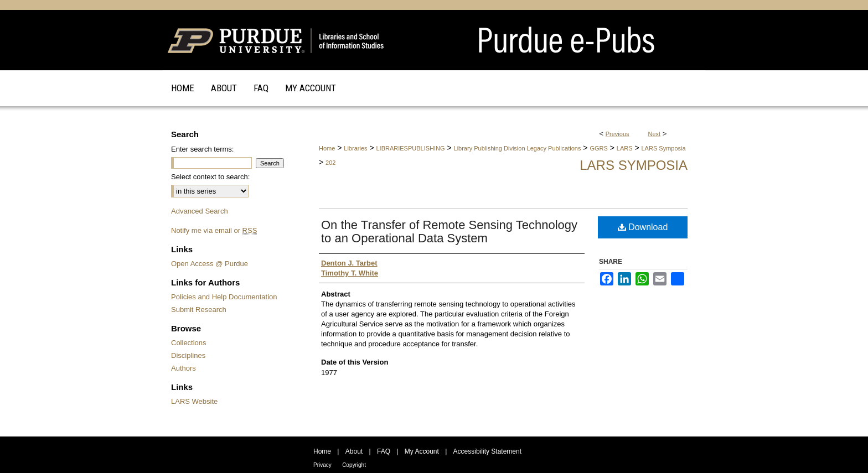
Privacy (322, 465)
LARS (625, 148)
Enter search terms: (202, 149)
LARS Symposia (664, 148)
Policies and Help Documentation (224, 297)
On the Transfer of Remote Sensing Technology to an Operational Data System (449, 232)
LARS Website (194, 401)
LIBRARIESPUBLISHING (410, 148)
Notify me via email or (214, 230)
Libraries (355, 148)
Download (643, 227)
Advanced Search (200, 211)
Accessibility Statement (487, 451)
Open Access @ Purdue (210, 264)
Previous (618, 134)
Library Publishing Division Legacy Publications (518, 148)
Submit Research (199, 310)
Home (327, 148)
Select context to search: (210, 177)
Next (655, 134)
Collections (189, 343)
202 (330, 163)
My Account (422, 451)
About (354, 451)
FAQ (384, 451)
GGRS (598, 148)
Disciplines (188, 355)
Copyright (354, 465)
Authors (184, 368)
